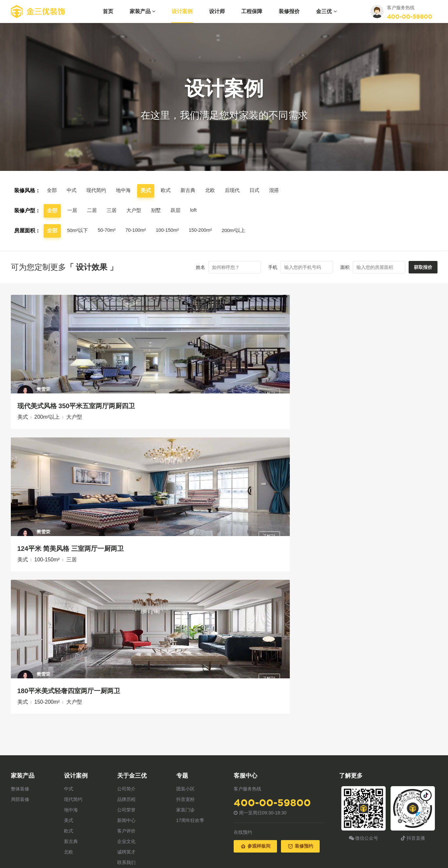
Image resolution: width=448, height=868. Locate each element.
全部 (52, 190)
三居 (113, 211)
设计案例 (182, 11)
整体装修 (20, 507)
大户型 (136, 211)
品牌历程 (126, 517)
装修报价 (289, 11)
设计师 (217, 11)
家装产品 (142, 11)
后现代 (239, 190)
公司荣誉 (126, 528)
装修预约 (300, 564)
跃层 (180, 211)
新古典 (193, 190)
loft (198, 210)
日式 (262, 190)
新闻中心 (126, 538)
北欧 (216, 190)
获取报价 (418, 267)
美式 (69, 538)
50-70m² (109, 230)
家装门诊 (185, 528)
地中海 (126, 190)
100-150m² (174, 230)
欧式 (170, 190)
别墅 (159, 211)
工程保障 (252, 11)
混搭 (282, 190)
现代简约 (98, 190)
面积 (336, 267)
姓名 (191, 267)
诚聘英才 (126, 570)
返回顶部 (426, 613)
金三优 (326, 11)
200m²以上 (244, 231)
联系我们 (126, 580)
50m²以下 (78, 231)
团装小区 (185, 507)
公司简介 (126, 507)
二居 (93, 211)
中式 (73, 190)
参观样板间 (255, 564)
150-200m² (209, 230)
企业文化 (126, 559)
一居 (73, 211)
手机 (264, 267)
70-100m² (140, 230)
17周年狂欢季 (190, 538)
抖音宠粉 (185, 517)
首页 (108, 11)
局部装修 (20, 517)
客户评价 (126, 549)
